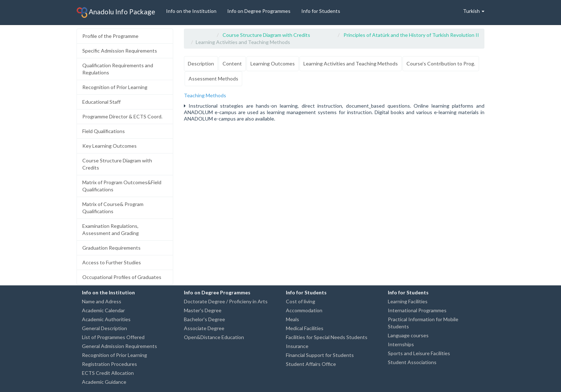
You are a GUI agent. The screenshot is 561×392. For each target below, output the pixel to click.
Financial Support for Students (320, 355)
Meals (292, 319)
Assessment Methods (213, 79)
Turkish (474, 11)
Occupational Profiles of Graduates (122, 277)
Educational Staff (101, 102)
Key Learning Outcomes (109, 146)
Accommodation (304, 310)
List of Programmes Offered (113, 337)
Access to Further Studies (112, 262)
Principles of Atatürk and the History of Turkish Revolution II (411, 35)
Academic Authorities (106, 319)
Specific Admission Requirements (120, 51)
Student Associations (412, 362)
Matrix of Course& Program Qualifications (113, 208)
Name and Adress (102, 301)
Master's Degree (203, 310)
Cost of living (301, 301)
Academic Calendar (103, 310)
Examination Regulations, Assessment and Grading (111, 229)
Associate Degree (204, 328)
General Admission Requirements (119, 346)
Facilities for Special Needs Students (327, 337)
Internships (401, 344)
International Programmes (417, 310)
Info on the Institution (191, 11)
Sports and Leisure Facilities (419, 353)
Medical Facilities (305, 328)
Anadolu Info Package (116, 13)
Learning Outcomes (273, 63)
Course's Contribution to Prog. (441, 63)
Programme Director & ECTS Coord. (122, 116)
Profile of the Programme (110, 36)
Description (201, 63)
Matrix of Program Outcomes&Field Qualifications (122, 186)
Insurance (297, 346)
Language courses (408, 335)
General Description (104, 328)
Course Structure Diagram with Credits (117, 164)
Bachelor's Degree (204, 319)
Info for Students (321, 11)
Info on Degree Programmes (259, 11)
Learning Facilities (408, 301)
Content (232, 63)
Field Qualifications (104, 131)
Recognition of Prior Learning (115, 87)
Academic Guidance (104, 382)
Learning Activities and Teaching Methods (351, 63)
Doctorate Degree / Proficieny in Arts (226, 301)
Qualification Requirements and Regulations (118, 69)
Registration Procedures (109, 364)
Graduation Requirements (111, 248)
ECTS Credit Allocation (108, 373)
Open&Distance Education (214, 337)
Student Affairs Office (311, 364)
